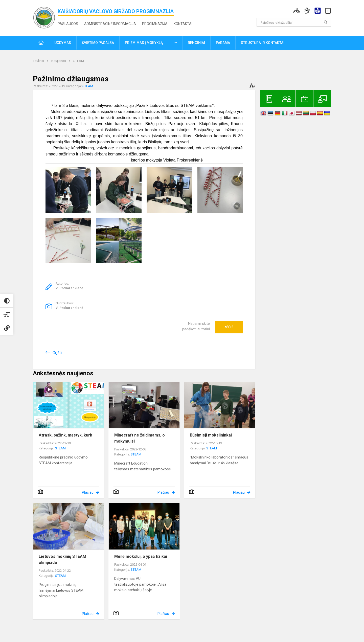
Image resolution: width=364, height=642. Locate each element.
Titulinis (39, 61)
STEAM (79, 61)
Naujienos (59, 61)
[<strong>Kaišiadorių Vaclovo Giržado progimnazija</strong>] (45, 17)
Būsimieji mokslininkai (211, 435)
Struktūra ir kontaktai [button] (263, 43)
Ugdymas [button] (63, 43)
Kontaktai (183, 24)
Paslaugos (68, 24)
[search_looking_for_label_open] (326, 22)
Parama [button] (223, 43)
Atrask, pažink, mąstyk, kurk (65, 435)
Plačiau (88, 492)
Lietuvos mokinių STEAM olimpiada (62, 559)
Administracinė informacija (110, 24)
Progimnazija (155, 24)
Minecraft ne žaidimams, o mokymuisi (140, 438)
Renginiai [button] (196, 43)
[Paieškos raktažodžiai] (294, 22)
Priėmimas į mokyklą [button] (144, 43)
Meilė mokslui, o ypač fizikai (141, 556)
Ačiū (229, 327)
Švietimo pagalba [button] (98, 43)
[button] (297, 11)
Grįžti (57, 353)
